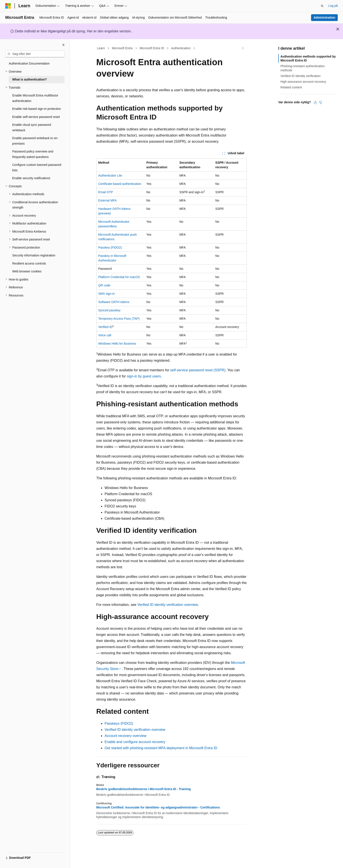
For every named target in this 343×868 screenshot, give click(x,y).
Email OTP (106, 192)
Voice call (105, 335)
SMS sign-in (106, 294)
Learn (101, 48)
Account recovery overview (125, 736)
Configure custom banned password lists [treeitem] (37, 167)
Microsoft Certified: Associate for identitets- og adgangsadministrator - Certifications (158, 807)
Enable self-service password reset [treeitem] (36, 117)
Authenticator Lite (110, 175)
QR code (104, 285)
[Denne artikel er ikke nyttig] (320, 102)
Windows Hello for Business (117, 344)
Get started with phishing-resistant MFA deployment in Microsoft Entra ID (161, 748)
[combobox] (35, 54)
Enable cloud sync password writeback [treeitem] (32, 127)
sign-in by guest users (144, 376)
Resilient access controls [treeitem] (29, 263)
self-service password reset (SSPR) (198, 370)
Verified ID (105, 327)
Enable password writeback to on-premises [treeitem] (35, 141)
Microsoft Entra (122, 48)
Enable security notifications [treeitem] (31, 178)
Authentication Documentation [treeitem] (29, 63)
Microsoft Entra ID (152, 48)
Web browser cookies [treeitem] (27, 271)
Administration (325, 18)
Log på (333, 6)
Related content (291, 87)
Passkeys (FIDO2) (119, 723)
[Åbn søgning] (322, 6)
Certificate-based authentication (120, 184)
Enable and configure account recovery (135, 742)
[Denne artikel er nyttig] (315, 102)
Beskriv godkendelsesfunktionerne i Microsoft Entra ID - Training (143, 789)
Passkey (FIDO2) (110, 247)
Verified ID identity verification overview (168, 605)
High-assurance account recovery (303, 82)
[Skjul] (63, 45)
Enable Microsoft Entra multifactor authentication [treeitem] (35, 98)
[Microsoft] (8, 6)
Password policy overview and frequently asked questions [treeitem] (33, 154)
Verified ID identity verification (301, 76)
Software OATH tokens (114, 302)
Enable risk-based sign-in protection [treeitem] (37, 109)
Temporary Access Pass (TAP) (119, 319)
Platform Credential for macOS (119, 277)
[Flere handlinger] (243, 48)
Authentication (181, 48)
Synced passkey (109, 310)
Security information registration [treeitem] (34, 255)
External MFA (107, 200)
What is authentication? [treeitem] (30, 79)
